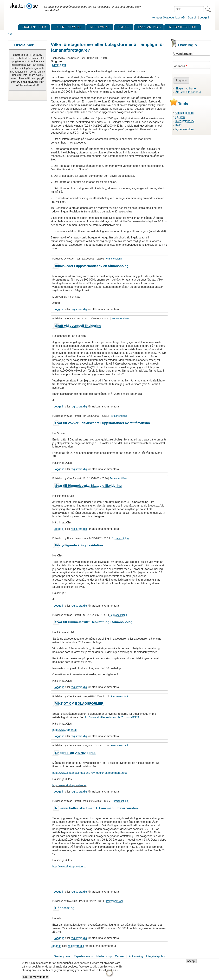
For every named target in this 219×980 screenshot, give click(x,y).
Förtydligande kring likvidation (79, 545)
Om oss (120, 956)
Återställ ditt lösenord (188, 92)
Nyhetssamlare (185, 129)
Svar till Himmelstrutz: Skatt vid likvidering (88, 486)
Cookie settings (185, 113)
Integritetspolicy (185, 121)
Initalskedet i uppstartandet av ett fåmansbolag (92, 266)
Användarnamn (183, 54)
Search (192, 18)
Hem (10, 34)
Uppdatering (65, 908)
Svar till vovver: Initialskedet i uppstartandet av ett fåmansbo (102, 423)
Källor (179, 125)
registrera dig (79, 309)
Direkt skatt (59, 65)
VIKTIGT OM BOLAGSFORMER (79, 703)
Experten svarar (84, 956)
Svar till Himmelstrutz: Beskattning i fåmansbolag (94, 622)
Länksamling (135, 956)
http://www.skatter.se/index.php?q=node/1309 (111, 717)
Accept (191, 963)
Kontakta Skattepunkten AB (168, 18)
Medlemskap (104, 956)
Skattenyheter (62, 956)
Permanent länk (113, 259)
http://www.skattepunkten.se (69, 785)
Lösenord (179, 66)
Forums (180, 117)
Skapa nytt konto (186, 89)
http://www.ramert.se (65, 730)
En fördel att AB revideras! (76, 753)
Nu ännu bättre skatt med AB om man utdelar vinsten (96, 808)
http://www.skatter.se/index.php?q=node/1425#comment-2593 (90, 773)
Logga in (205, 18)
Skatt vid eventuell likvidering (78, 326)
